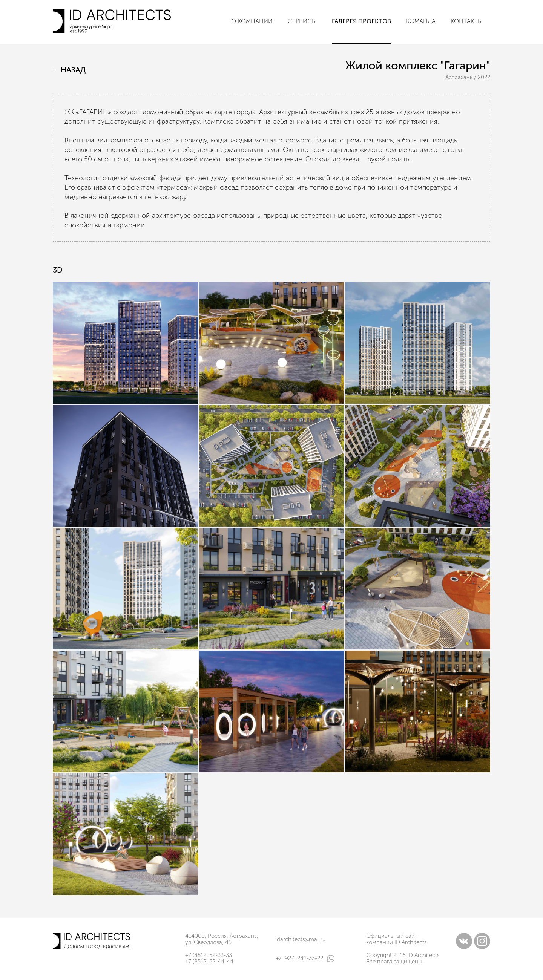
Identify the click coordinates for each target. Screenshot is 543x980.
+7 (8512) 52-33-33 (209, 955)
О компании (252, 21)
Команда (421, 21)
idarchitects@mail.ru (301, 939)
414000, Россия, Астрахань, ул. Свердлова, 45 (222, 939)
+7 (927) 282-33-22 (305, 959)
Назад (69, 70)
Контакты (467, 21)
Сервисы (302, 21)
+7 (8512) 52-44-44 (209, 962)
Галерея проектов (361, 21)
